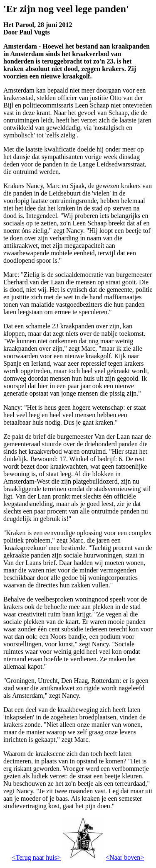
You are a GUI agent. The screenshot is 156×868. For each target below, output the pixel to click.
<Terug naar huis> (36, 857)
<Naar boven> (125, 857)
